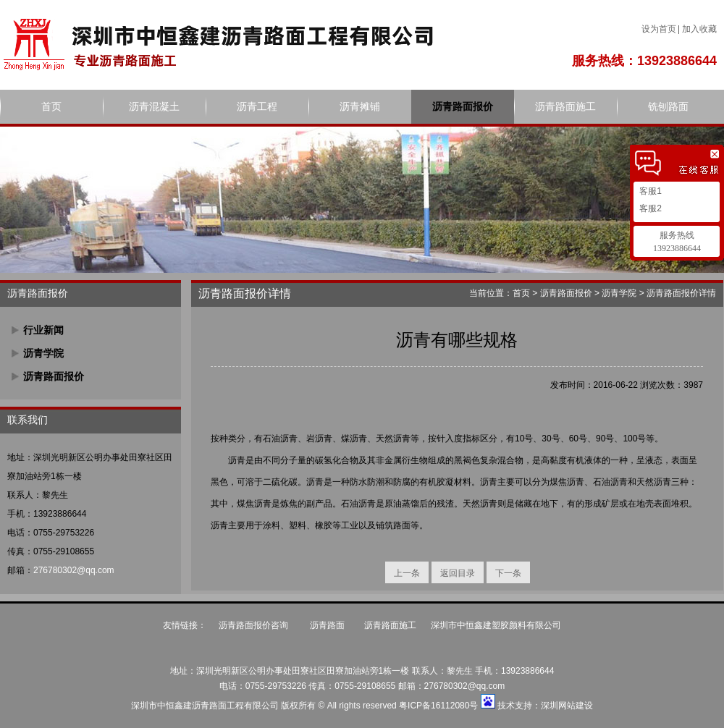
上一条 (407, 573)
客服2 (649, 208)
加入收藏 (699, 29)
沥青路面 (327, 625)
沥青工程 (257, 106)
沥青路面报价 (463, 106)
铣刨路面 (668, 106)
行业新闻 (43, 330)
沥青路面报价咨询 (254, 625)
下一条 (508, 573)
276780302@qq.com (74, 570)
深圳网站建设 (567, 706)
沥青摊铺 (360, 106)
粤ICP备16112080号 (438, 706)
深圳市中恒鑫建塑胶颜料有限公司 (496, 625)
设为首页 (659, 29)
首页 (51, 106)
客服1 (649, 191)
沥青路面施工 (565, 106)
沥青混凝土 (154, 106)
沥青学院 (43, 353)
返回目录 (458, 573)
